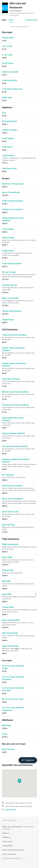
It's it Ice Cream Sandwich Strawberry (13, 678)
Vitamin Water (8, 38)
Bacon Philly (7, 557)
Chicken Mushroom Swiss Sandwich (13, 219)
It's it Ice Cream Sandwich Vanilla (13, 667)
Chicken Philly (8, 607)
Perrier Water (8, 63)
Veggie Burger (8, 251)
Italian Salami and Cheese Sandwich (13, 419)
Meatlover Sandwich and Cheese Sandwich (16, 461)
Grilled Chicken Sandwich (13, 201)
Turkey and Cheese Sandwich (14, 335)
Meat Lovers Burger (10, 298)
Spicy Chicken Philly (10, 646)
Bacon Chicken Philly (11, 620)
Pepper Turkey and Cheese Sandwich (13, 349)
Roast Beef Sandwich (11, 379)
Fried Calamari (8, 138)
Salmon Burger (8, 238)
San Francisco (17, 827)
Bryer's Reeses (8, 749)
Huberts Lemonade (10, 72)
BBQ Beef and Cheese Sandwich (15, 392)
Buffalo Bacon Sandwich (12, 486)
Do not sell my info (9, 854)
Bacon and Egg (8, 525)
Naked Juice (7, 97)
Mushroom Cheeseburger (13, 184)
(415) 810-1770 (14, 15)
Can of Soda (7, 46)
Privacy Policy (8, 846)
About (11, 20)
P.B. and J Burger (9, 272)
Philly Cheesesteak (10, 544)
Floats (5, 734)
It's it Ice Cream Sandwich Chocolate (13, 689)
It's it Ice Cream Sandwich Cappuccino (13, 709)
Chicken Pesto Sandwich (12, 209)
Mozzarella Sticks (10, 121)
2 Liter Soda (7, 55)
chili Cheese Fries (9, 168)
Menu (4, 20)
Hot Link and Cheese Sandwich (15, 446)
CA (9, 827)
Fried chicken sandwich (12, 264)
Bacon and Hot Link (10, 512)
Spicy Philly (7, 594)
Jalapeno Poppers (10, 130)
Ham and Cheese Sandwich (13, 433)
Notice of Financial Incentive (13, 850)
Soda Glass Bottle (10, 80)
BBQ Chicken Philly (10, 633)
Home (5, 827)
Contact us (6, 837)
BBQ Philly (6, 581)
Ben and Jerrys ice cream (13, 699)
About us (6, 833)
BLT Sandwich (8, 475)
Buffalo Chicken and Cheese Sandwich (14, 365)
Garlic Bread (7, 147)
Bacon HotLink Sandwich (13, 499)
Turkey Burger (8, 229)
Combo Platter (8, 155)
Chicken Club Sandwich (12, 311)
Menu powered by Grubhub (20, 27)
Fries (4, 113)
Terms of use (7, 842)
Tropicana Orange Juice (12, 89)
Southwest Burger (10, 285)
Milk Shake (7, 725)
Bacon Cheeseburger (11, 192)
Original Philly (8, 570)
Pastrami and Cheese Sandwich (15, 405)
